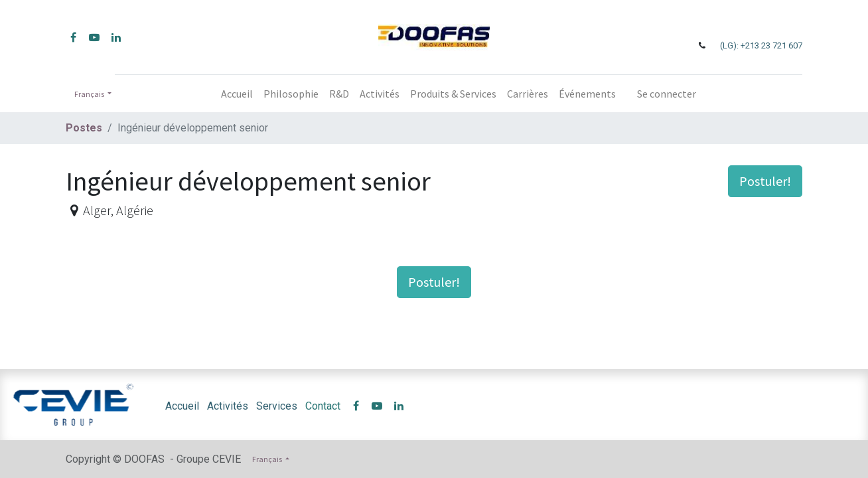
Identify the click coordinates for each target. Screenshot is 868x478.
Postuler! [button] (765, 181)
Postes (84, 128)
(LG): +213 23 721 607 (761, 45)
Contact (323, 406)
